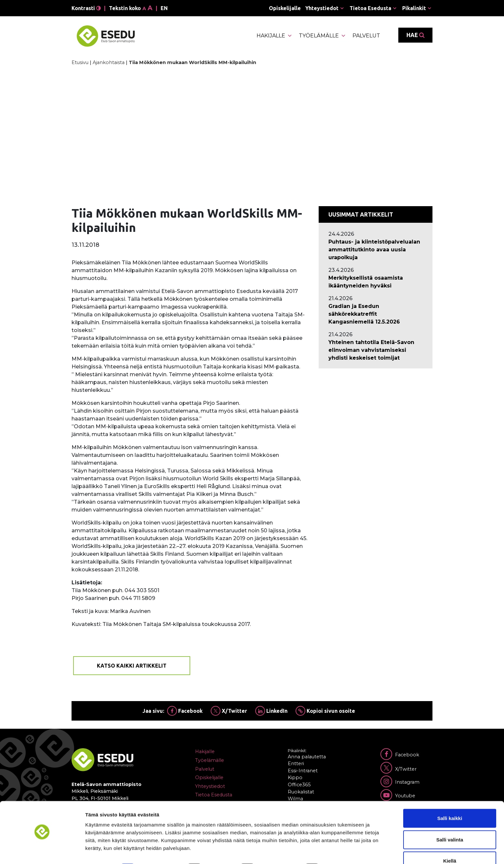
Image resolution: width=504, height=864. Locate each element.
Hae (415, 35)
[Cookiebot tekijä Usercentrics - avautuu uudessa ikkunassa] (42, 851)
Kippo (295, 778)
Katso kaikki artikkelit (132, 666)
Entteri (296, 764)
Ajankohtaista (109, 62)
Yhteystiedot (322, 8)
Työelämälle (322, 36)
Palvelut (366, 36)
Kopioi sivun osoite (325, 711)
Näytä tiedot (348, 851)
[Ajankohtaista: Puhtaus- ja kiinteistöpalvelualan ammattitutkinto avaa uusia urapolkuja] (376, 250)
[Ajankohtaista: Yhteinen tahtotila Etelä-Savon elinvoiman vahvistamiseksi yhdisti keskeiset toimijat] (376, 350)
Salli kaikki (450, 800)
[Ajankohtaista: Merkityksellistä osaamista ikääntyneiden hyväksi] (376, 282)
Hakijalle (274, 36)
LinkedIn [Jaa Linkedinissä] (271, 711)
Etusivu (80, 62)
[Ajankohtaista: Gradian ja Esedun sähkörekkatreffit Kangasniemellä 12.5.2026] (376, 314)
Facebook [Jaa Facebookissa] (185, 711)
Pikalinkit (414, 8)
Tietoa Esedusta (370, 8)
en (164, 8)
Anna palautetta (307, 757)
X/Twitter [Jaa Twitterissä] (229, 711)
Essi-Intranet (303, 771)
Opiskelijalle (285, 8)
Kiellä (450, 843)
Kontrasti (86, 8)
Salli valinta (450, 822)
